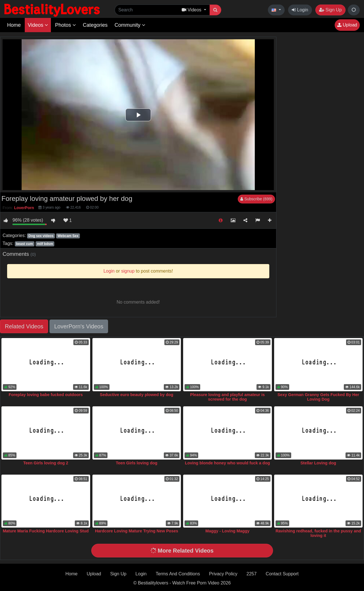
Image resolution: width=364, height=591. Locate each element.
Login (300, 10)
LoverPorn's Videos (79, 326)
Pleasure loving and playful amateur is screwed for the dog (227, 397)
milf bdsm (45, 244)
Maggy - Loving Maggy (227, 531)
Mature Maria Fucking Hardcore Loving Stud (46, 531)
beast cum (24, 244)
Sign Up (330, 10)
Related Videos (24, 326)
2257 (252, 574)
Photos (66, 25)
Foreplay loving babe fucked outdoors (46, 395)
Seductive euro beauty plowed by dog (136, 395)
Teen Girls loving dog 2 (46, 463)
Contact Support (282, 574)
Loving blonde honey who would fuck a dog (227, 463)
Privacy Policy (223, 574)
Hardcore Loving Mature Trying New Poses (137, 531)
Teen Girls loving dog (136, 463)
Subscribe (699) (256, 199)
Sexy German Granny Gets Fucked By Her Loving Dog (318, 397)
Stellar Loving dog (318, 463)
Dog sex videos (41, 236)
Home (14, 25)
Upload (347, 25)
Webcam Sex (68, 236)
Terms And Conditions (178, 574)
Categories (95, 25)
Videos (38, 25)
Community (130, 25)
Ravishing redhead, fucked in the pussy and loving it (318, 533)
